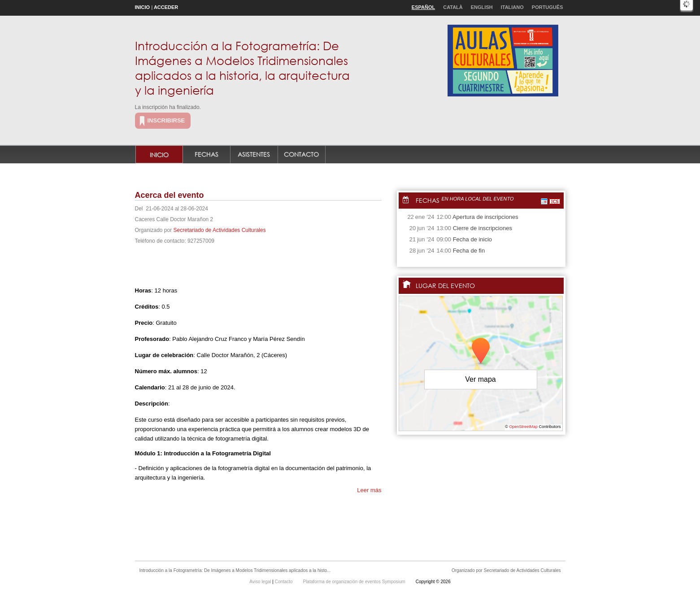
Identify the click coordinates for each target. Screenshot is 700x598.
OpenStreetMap (523, 427)
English (482, 7)
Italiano (512, 7)
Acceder (166, 7)
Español (423, 7)
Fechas (207, 154)
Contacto (301, 154)
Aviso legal (261, 582)
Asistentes (254, 154)
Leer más (369, 490)
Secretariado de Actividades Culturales (220, 230)
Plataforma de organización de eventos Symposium (354, 582)
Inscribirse (166, 120)
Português (548, 7)
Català (453, 7)
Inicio (143, 7)
